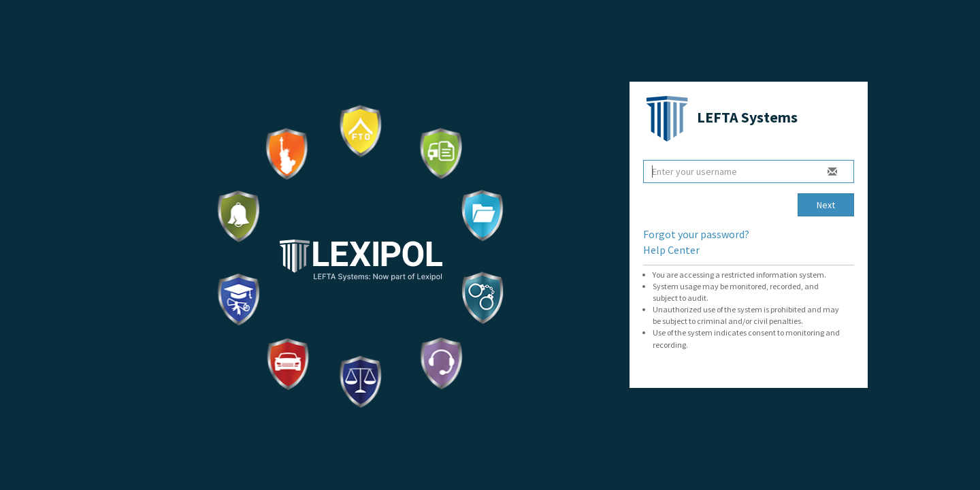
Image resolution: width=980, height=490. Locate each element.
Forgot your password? (696, 234)
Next (826, 205)
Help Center (671, 250)
